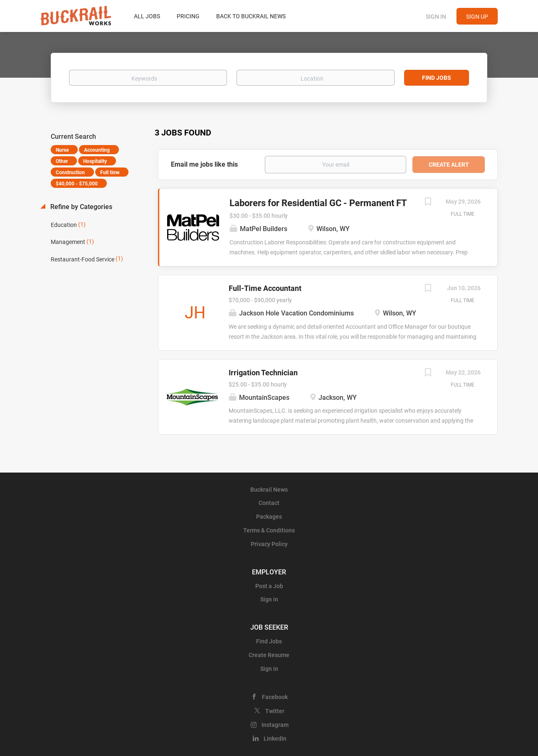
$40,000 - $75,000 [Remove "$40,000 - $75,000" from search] (77, 184)
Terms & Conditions (269, 530)
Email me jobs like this (204, 164)
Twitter (275, 711)
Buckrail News (269, 490)
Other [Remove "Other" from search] (62, 161)
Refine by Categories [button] (80, 207)
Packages (269, 517)
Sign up (477, 17)
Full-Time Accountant (265, 288)
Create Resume (269, 655)
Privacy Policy (269, 544)
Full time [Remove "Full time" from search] (110, 172)
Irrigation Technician (263, 373)
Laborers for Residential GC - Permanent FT (318, 203)
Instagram (275, 725)
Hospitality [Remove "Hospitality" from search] (95, 161)
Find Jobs (437, 78)
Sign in (436, 17)
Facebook (275, 697)
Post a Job (269, 586)
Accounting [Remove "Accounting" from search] (97, 150)
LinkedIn (275, 739)
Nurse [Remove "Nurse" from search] (62, 150)
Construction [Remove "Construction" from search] (70, 172)
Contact (269, 503)
